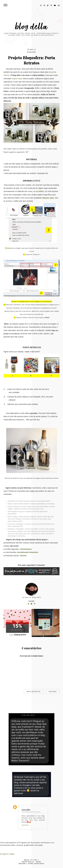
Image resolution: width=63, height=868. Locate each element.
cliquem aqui (17, 79)
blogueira (31, 52)
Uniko (41, 191)
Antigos (53, 692)
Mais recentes (34, 692)
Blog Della (32, 27)
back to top (32, 860)
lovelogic (39, 864)
